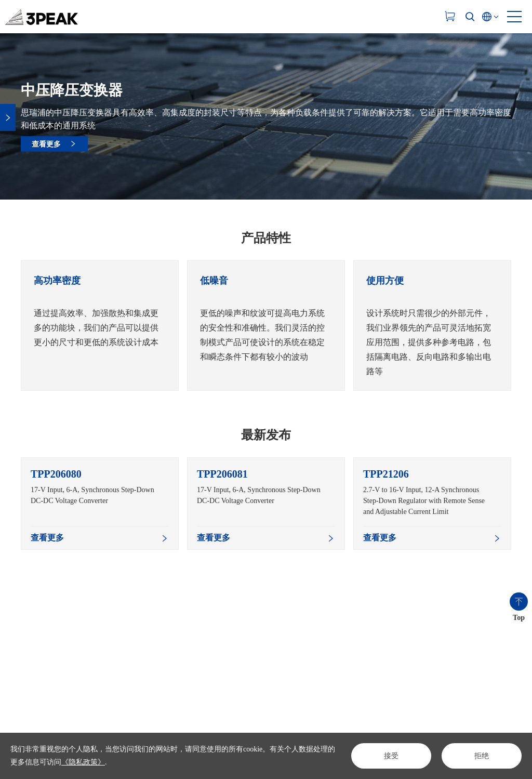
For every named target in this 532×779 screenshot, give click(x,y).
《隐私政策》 (83, 762)
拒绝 (482, 756)
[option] (100, 326)
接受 (391, 756)
